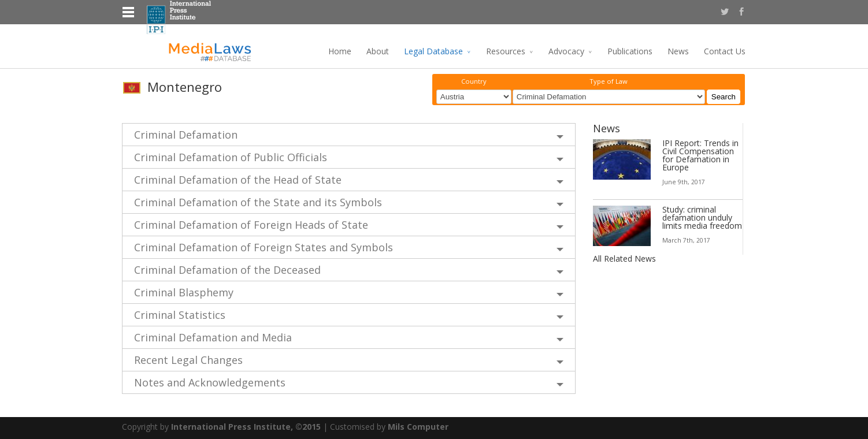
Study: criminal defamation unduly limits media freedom (702, 217)
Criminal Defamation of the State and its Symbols (258, 202)
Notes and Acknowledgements (210, 382)
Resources (506, 51)
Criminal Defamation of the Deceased (227, 269)
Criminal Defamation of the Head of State (238, 179)
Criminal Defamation (186, 134)
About (378, 51)
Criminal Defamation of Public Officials (231, 157)
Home (340, 51)
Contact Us (725, 51)
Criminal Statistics (180, 314)
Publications (630, 51)
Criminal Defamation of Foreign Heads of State (251, 224)
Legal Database (433, 51)
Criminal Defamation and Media (213, 337)
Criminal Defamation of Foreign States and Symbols (264, 247)
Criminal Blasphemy (184, 292)
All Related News (624, 258)
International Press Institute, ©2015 (246, 426)
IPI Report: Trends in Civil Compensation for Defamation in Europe (700, 155)
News (678, 51)
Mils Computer (418, 426)
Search (724, 97)
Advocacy (566, 51)
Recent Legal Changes (188, 359)
